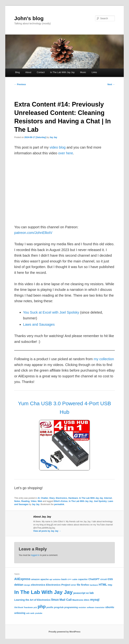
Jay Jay (53, 137)
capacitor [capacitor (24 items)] (83, 579)
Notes (17, 501)
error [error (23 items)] (74, 585)
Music (83, 72)
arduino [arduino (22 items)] (57, 579)
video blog (57, 147)
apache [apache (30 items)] (44, 579)
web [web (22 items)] (32, 613)
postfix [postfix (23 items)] (50, 607)
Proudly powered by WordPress (64, 632)
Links (94, 72)
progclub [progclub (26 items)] (59, 607)
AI (39, 498)
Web (40, 501)
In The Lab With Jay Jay (62, 72)
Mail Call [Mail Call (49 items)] (66, 600)
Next (111, 84)
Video (34, 501)
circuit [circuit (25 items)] (103, 579)
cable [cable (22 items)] (75, 579)
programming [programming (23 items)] (71, 607)
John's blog (29, 18)
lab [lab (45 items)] (92, 593)
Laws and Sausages (39, 324)
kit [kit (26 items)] (87, 593)
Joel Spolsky (100, 501)
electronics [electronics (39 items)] (38, 585)
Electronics (62, 498)
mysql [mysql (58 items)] (95, 600)
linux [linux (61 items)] (55, 600)
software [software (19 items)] (91, 607)
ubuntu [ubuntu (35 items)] (110, 607)
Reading (25, 501)
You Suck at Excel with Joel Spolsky (51, 312)
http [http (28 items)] (110, 585)
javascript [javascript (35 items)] (79, 593)
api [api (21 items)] (51, 579)
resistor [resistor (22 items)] (82, 607)
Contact (41, 72)
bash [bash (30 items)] (64, 579)
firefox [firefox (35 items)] (85, 585)
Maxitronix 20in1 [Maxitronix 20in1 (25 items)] (81, 600)
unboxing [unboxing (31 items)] (20, 613)
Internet (108, 498)
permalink (59, 504)
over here (66, 153)
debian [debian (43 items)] (19, 585)
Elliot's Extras (61, 501)
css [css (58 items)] (110, 579)
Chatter (45, 498)
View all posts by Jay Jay (47, 531)
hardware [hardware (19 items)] (94, 585)
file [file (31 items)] (78, 585)
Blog (17, 72)
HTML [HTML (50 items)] (103, 585)
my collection (104, 359)
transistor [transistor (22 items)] (100, 607)
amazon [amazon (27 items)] (36, 579)
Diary (52, 498)
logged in (35, 555)
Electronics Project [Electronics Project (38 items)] (58, 585)
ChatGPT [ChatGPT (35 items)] (94, 579)
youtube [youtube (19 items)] (39, 613)
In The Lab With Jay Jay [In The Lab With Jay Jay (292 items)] (43, 592)
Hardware (73, 498)
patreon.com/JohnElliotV (33, 233)
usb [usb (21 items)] (28, 613)
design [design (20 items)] (27, 585)
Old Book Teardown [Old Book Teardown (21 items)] (24, 607)
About (28, 72)
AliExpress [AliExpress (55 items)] (22, 579)
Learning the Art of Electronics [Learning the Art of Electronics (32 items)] (32, 600)
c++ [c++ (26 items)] (70, 579)
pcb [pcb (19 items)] (35, 607)
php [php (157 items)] (42, 607)
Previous (20, 84)
